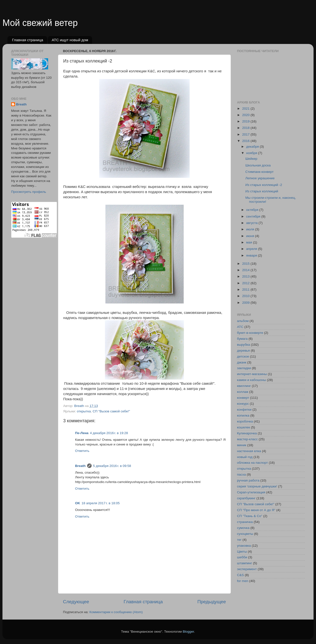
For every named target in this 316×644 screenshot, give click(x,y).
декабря (253, 147)
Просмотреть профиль (29, 192)
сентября (254, 216)
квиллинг (244, 386)
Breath (80, 466)
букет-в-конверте (250, 333)
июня (251, 236)
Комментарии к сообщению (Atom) (116, 612)
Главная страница (28, 40)
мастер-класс (247, 439)
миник (242, 445)
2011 (246, 290)
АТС (240, 327)
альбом (243, 321)
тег (239, 540)
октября (253, 210)
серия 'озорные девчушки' (257, 486)
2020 (246, 115)
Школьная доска (258, 165)
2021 (246, 109)
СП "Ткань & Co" (250, 516)
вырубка (244, 345)
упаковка (244, 546)
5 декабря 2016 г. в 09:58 (112, 466)
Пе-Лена (82, 433)
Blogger (188, 632)
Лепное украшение (260, 178)
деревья (243, 351)
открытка (84, 411)
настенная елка (249, 451)
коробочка (245, 421)
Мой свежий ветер (40, 23)
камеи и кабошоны (252, 380)
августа (252, 223)
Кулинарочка (247, 433)
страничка (245, 522)
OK (78, 503)
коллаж (243, 392)
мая (250, 242)
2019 (246, 121)
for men (243, 581)
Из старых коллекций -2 (264, 185)
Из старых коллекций (262, 191)
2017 (246, 134)
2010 (246, 296)
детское (243, 356)
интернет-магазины (252, 374)
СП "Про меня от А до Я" (256, 510)
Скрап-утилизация (251, 492)
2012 (246, 283)
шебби (242, 557)
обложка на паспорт (252, 463)
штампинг (245, 563)
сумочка (243, 528)
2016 (246, 141)
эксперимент (247, 569)
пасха (241, 474)
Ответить (82, 451)
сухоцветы (245, 534)
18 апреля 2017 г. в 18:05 (100, 503)
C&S (240, 575)
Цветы (242, 552)
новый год (245, 457)
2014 (246, 270)
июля (251, 229)
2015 (246, 264)
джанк (242, 362)
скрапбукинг (246, 498)
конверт (243, 398)
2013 (246, 276)
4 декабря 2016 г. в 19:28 (109, 433)
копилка (243, 415)
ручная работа (248, 480)
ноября (252, 153)
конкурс (243, 404)
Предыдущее (212, 602)
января (252, 255)
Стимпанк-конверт (259, 172)
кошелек (244, 427)
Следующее (76, 602)
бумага (242, 339)
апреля (252, 249)
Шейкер (251, 159)
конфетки (244, 410)
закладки (244, 368)
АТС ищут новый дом (70, 40)
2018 (246, 128)
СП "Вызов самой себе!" (111, 411)
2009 (246, 303)
